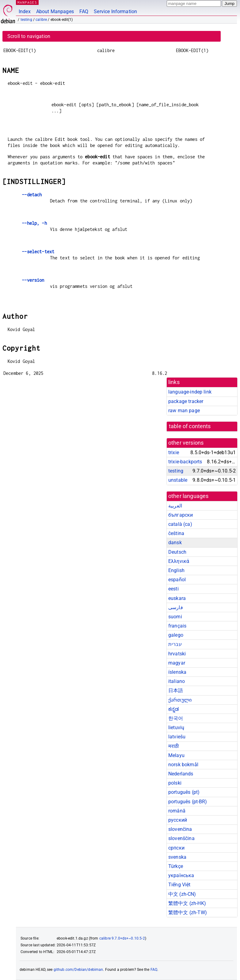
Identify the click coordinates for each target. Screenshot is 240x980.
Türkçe (176, 866)
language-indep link (190, 392)
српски (176, 848)
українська (181, 875)
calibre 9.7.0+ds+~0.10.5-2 (122, 938)
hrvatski (177, 654)
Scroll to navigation (29, 36)
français (177, 626)
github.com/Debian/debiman (78, 970)
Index (25, 11)
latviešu (177, 737)
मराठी (173, 746)
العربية (175, 506)
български (181, 515)
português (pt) (184, 792)
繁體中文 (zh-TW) (188, 912)
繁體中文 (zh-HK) (187, 903)
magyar (177, 663)
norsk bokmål (183, 765)
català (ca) (180, 524)
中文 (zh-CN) (182, 894)
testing (26, 20)
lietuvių (176, 727)
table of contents (190, 426)
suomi (175, 617)
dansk (175, 543)
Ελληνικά (179, 561)
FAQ (84, 11)
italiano (177, 681)
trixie (174, 452)
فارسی (176, 607)
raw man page (184, 411)
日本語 (176, 690)
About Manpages (55, 11)
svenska (177, 857)
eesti (173, 589)
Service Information (115, 11)
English (176, 570)
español (177, 580)
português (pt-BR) (188, 802)
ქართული (180, 700)
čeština (176, 533)
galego (176, 635)
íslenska (177, 672)
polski (175, 783)
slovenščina (181, 838)
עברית (175, 644)
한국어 (176, 718)
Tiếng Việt (179, 885)
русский (178, 820)
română (177, 811)
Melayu (176, 755)
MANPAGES (27, 2)
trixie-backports (185, 462)
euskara (177, 598)
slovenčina (180, 829)
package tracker (186, 401)
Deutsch (177, 552)
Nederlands (181, 774)
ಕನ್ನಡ (173, 709)
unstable (178, 480)
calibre (41, 20)
